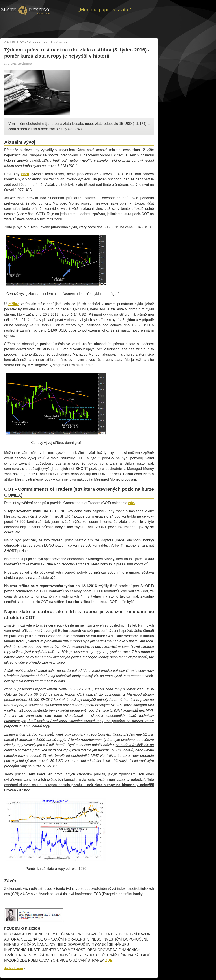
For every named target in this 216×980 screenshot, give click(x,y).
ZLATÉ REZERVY (14, 42)
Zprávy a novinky (36, 42)
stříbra (14, 304)
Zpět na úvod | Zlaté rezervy (26, 10)
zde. (132, 503)
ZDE (109, 960)
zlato (25, 174)
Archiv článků (14, 968)
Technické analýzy (57, 42)
